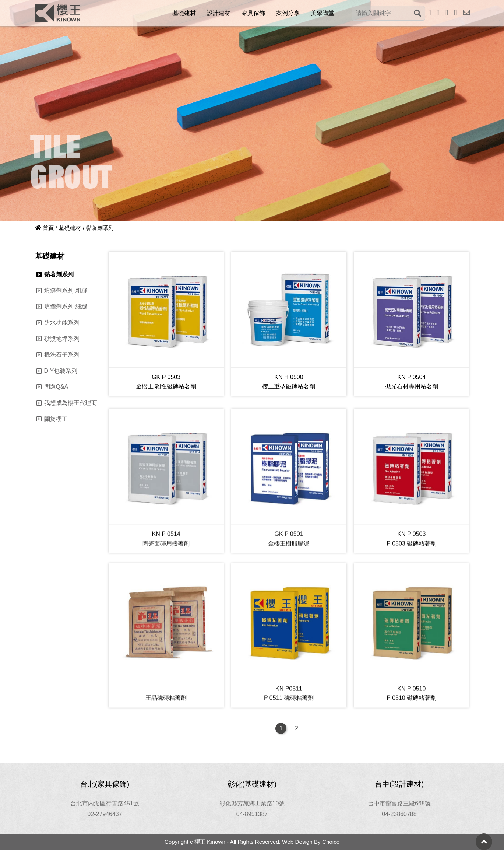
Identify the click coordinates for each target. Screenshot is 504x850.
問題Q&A (56, 387)
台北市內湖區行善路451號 (105, 803)
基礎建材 (70, 228)
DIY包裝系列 (61, 371)
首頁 (44, 228)
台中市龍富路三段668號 (399, 803)
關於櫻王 (56, 419)
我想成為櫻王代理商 (71, 403)
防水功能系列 (62, 323)
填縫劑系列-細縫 (66, 306)
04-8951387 (252, 814)
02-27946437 (105, 814)
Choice (331, 842)
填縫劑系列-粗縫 (66, 291)
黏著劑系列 (59, 274)
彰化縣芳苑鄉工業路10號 (252, 803)
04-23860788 (399, 814)
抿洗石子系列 (62, 355)
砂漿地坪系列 (62, 339)
